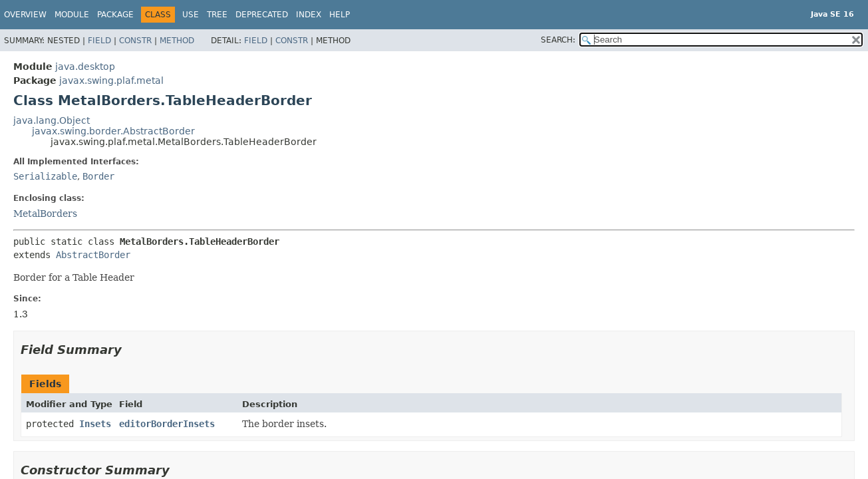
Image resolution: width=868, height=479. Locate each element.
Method (177, 41)
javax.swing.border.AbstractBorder (113, 131)
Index (309, 15)
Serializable (45, 176)
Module (72, 15)
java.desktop (85, 67)
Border (98, 176)
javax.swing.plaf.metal (111, 80)
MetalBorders (45, 214)
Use (191, 15)
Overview (25, 15)
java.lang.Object (52, 120)
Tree (217, 15)
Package (115, 15)
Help (340, 15)
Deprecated (262, 15)
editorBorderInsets (167, 424)
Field (99, 41)
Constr (135, 41)
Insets (95, 424)
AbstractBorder (93, 255)
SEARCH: (558, 40)
